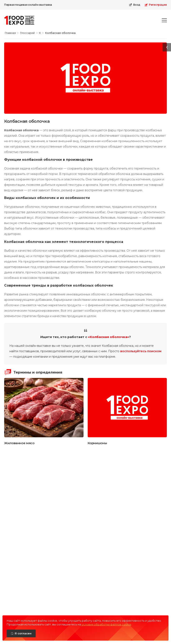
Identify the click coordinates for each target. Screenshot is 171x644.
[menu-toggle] (164, 20)
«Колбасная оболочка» (108, 337)
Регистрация (156, 5)
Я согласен (23, 633)
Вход (135, 5)
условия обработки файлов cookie (106, 624)
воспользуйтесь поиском (141, 351)
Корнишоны (97, 443)
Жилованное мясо (19, 443)
